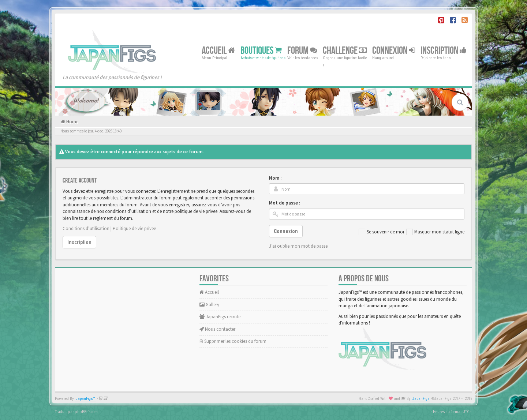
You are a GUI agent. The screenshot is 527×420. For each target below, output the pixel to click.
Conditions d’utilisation (86, 228)
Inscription (444, 50)
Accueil (218, 50)
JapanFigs (421, 399)
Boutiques (261, 50)
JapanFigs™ (85, 399)
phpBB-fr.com (86, 412)
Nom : (275, 178)
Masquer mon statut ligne (435, 232)
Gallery (209, 305)
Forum (302, 50)
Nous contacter (217, 329)
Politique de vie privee (134, 228)
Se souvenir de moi (381, 232)
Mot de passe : (285, 203)
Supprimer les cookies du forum (233, 341)
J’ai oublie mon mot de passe (298, 246)
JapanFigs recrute (220, 317)
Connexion (394, 50)
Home (72, 122)
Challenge (345, 50)
